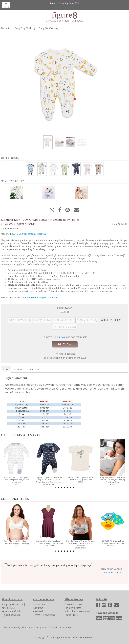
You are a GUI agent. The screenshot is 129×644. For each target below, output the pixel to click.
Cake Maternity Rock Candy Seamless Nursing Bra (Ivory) (16, 542)
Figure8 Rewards (11, 615)
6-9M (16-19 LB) (111, 320)
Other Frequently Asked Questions (20, 627)
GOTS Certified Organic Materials (29, 234)
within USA (17, 604)
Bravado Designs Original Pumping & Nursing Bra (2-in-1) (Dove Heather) (81, 543)
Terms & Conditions (44, 615)
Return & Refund (11, 611)
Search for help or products (57, 627)
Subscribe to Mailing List (78, 611)
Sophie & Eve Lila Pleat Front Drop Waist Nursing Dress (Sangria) (48, 542)
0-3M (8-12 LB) (63, 320)
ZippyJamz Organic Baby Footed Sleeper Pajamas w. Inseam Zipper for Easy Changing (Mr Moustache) (48, 481)
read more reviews (112, 573)
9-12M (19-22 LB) (65, 327)
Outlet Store (71, 615)
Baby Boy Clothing (25, 28)
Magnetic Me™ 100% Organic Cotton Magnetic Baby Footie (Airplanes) (16, 480)
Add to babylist (67, 354)
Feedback (38, 611)
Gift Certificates (73, 608)
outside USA (8, 608)
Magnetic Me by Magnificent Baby (20, 224)
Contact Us (39, 604)
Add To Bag (65, 344)
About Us (38, 608)
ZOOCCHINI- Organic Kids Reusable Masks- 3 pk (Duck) (113, 542)
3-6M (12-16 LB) (87, 320)
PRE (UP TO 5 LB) (20, 320)
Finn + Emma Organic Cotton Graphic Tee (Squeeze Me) (81, 479)
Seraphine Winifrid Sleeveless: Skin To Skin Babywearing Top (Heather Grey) (113, 480)
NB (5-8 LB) (42, 320)
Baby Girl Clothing (48, 28)
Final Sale (60, 337)
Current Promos (73, 604)
